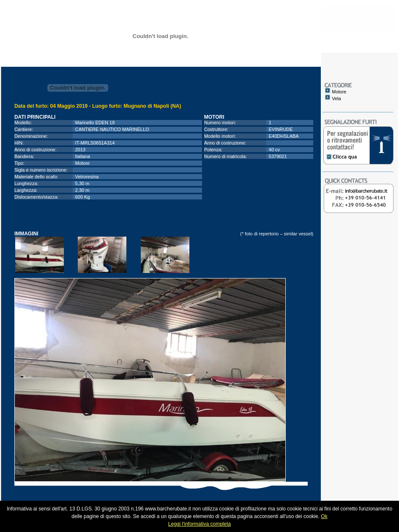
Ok (324, 516)
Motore (339, 92)
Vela (336, 98)
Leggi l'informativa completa (199, 524)
